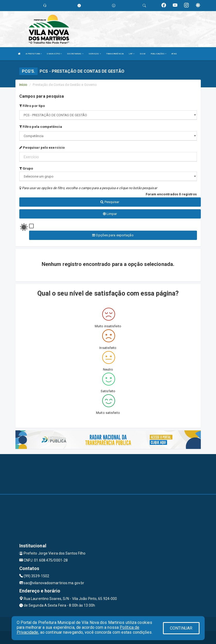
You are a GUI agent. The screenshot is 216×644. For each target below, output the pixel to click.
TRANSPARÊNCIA (115, 54)
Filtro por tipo (32, 106)
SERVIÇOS (95, 54)
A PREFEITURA (34, 54)
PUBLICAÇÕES (158, 54)
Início (23, 85)
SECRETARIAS (75, 54)
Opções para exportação (113, 235)
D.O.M (143, 54)
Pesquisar (110, 202)
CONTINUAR (181, 628)
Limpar (110, 214)
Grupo (26, 168)
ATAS (174, 54)
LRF (132, 54)
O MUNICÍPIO (54, 54)
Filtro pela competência (41, 127)
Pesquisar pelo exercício (42, 148)
